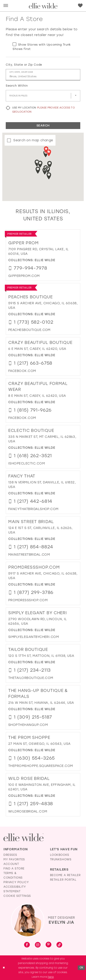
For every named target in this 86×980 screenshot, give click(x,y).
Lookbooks (60, 855)
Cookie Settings (17, 896)
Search (43, 125)
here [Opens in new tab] (51, 977)
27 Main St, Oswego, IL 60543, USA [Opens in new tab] (39, 744)
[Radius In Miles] (43, 96)
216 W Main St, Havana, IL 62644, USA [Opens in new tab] (41, 703)
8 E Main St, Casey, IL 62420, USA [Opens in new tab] (37, 396)
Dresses (10, 855)
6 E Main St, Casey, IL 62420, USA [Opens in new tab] (37, 349)
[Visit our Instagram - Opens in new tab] (38, 945)
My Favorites (14, 859)
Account (11, 864)
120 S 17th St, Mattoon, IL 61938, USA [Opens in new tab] (41, 656)
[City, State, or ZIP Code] (43, 75)
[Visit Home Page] (43, 6)
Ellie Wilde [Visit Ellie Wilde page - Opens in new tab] (45, 260)
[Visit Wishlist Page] (80, 5)
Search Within (17, 86)
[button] (6, 6)
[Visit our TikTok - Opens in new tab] (59, 945)
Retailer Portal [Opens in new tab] (63, 880)
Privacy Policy (16, 882)
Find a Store (14, 869)
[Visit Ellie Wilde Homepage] (24, 837)
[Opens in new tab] (24, 276)
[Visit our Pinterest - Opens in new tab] (49, 945)
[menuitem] (6, 6)
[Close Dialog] (4, 968)
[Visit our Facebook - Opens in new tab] (27, 945)
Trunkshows (61, 859)
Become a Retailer (65, 875)
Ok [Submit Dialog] (82, 967)
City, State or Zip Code (24, 65)
